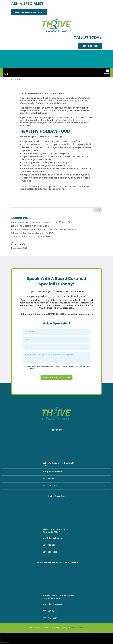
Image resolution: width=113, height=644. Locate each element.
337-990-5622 (50, 623)
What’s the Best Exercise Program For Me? (32, 244)
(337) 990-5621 (90, 46)
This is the (26, 105)
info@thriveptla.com (53, 483)
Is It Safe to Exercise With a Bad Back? (30, 237)
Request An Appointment (29, 12)
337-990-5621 (50, 490)
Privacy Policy (77, 639)
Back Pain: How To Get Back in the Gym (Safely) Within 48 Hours (44, 241)
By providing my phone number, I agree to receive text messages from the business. (58, 379)
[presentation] (5, 639)
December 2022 (19, 259)
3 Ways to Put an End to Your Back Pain (31, 248)
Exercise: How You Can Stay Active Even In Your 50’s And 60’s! (42, 234)
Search (97, 221)
